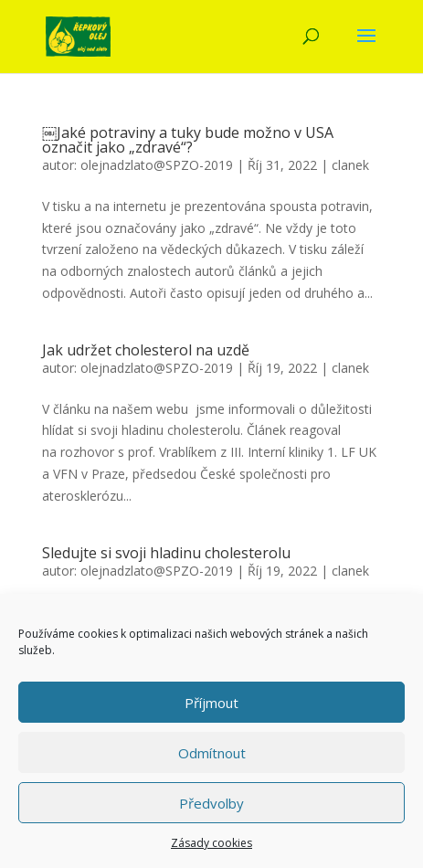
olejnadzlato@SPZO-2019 (157, 165)
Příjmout (211, 703)
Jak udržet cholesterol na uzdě (146, 350)
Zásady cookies (211, 843)
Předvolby (211, 803)
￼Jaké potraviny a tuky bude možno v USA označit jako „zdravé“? (188, 140)
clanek (350, 165)
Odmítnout (212, 753)
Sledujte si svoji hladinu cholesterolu (166, 553)
